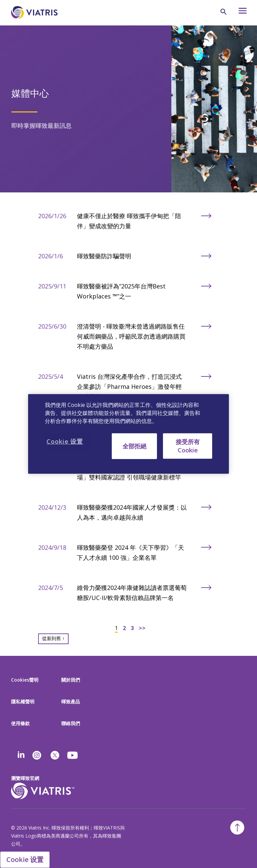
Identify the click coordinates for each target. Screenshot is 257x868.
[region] (128, 434)
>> (142, 628)
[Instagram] (37, 755)
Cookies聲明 (25, 680)
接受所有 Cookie (188, 446)
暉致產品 (71, 702)
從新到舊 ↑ (53, 638)
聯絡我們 (71, 723)
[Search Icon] (224, 12)
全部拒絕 (135, 446)
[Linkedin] (21, 755)
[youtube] (73, 755)
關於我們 (71, 680)
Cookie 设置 (25, 859)
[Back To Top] (237, 828)
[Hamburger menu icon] (240, 13)
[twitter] (55, 755)
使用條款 (20, 723)
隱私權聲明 (23, 702)
